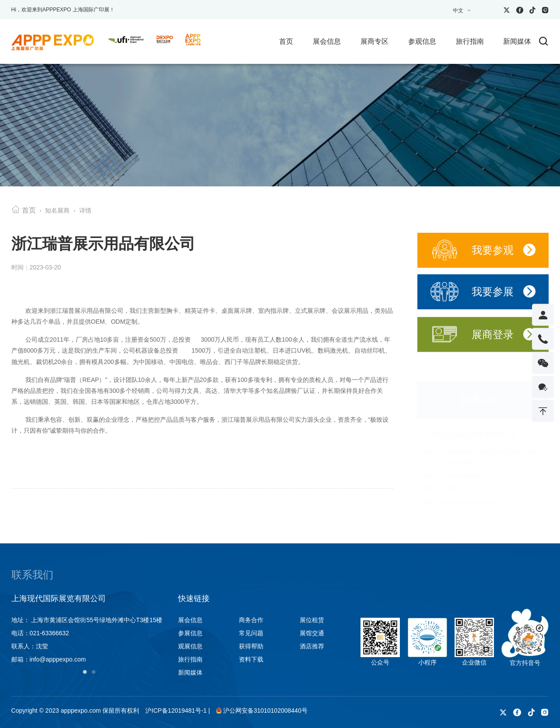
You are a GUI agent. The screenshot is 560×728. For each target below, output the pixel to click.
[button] (479, 505)
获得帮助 (251, 646)
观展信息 (190, 646)
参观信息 (422, 41)
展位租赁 (312, 620)
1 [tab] (85, 672)
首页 (286, 41)
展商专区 (374, 41)
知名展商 (57, 212)
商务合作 (251, 620)
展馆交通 (312, 633)
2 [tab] (94, 672)
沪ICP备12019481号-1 (176, 710)
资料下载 (251, 659)
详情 (85, 212)
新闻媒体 (517, 41)
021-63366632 (460, 467)
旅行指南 (470, 41)
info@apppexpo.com (468, 493)
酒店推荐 (312, 646)
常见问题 (251, 633)
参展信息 (190, 633)
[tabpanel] (89, 629)
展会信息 (327, 41)
